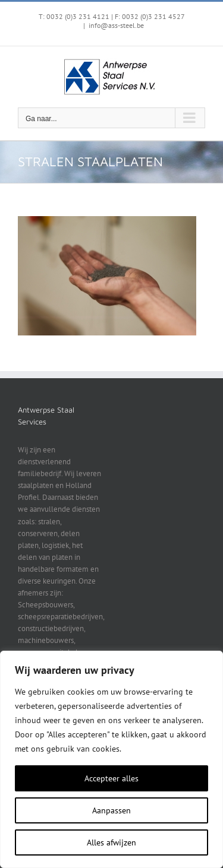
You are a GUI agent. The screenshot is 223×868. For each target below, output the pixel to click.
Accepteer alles (111, 778)
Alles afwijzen (111, 842)
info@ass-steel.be (116, 25)
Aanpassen (111, 810)
